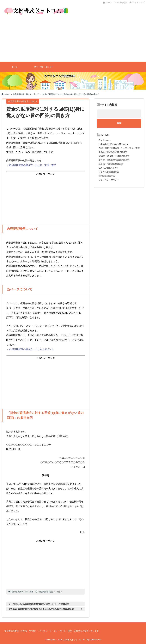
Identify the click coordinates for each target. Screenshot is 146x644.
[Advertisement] (73, 40)
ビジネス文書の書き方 (109, 172)
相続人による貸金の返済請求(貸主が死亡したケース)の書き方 (41, 604)
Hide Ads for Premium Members (113, 144)
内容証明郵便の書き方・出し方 (50, 592)
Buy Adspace (105, 140)
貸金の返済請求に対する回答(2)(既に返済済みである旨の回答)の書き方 (41, 609)
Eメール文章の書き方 (108, 168)
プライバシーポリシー (44, 67)
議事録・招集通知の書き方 (111, 164)
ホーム (108, 2)
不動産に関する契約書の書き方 (113, 152)
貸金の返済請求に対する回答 (22, 592)
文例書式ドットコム (73, 640)
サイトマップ (137, 2)
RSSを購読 (121, 2)
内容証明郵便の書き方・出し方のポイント (31, 349)
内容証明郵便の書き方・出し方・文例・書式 (33, 165)
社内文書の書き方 (107, 176)
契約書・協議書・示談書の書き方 (114, 156)
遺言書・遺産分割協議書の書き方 (114, 160)
